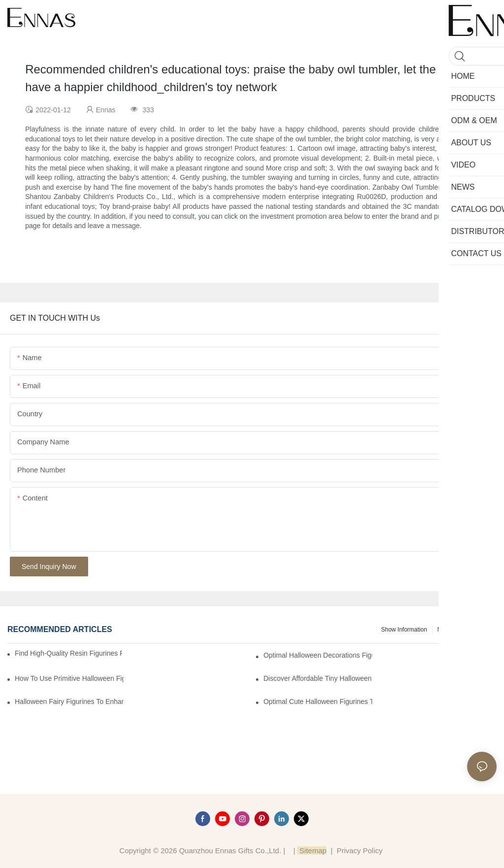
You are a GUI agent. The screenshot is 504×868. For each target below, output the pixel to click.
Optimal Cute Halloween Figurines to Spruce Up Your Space (318, 701)
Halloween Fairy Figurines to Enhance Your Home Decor (69, 701)
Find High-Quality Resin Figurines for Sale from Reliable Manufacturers (68, 653)
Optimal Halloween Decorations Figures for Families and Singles (318, 655)
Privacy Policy (360, 851)
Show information (404, 630)
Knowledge (477, 630)
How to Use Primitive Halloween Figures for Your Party (69, 678)
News (445, 630)
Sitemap (312, 851)
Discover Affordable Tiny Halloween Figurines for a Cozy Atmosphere (318, 678)
